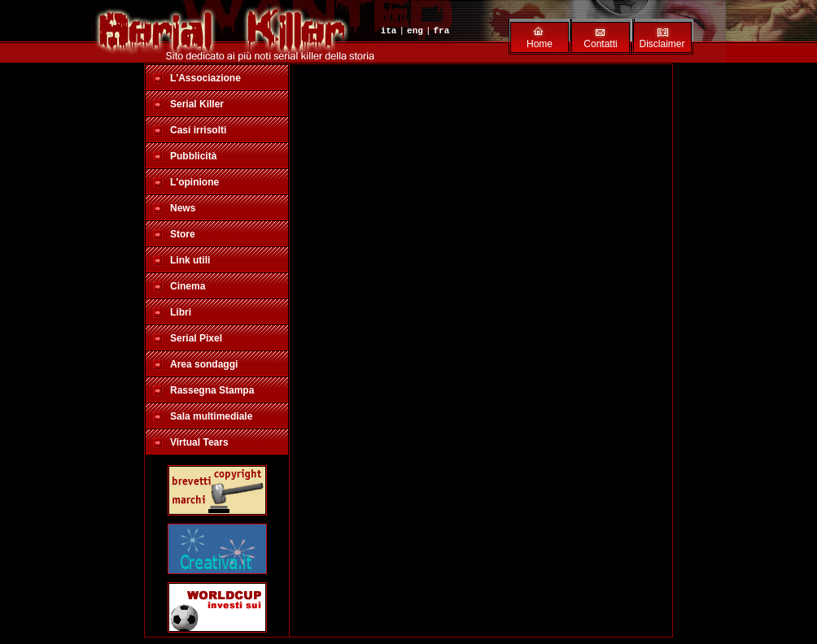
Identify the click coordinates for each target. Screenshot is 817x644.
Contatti (600, 44)
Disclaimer (662, 44)
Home (540, 44)
